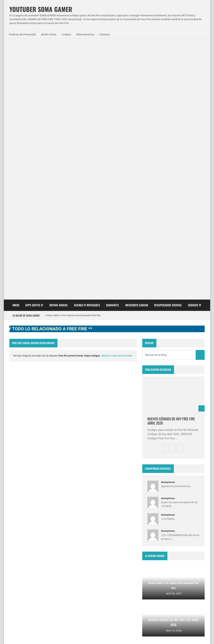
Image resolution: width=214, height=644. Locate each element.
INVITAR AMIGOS (59, 103)
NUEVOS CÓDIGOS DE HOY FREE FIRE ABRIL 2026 (171, 219)
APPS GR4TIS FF (34, 103)
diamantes (35, 575)
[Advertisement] (107, 70)
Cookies (66, 34)
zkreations (186, 526)
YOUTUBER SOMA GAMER (41, 9)
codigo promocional (45, 565)
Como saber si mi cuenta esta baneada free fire (73, 113)
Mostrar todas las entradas (117, 153)
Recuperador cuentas (168, 103)
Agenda (30, 555)
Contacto (105, 34)
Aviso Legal (46, 636)
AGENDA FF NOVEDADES (87, 103)
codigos (17, 575)
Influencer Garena (137, 103)
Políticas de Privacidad (22, 34)
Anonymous (168, 280)
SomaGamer (20, 565)
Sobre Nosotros (85, 34)
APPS (16, 555)
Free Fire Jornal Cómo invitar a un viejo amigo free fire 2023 (113, 554)
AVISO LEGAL (49, 34)
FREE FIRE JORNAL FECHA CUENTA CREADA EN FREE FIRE (115, 590)
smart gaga (54, 575)
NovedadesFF (50, 555)
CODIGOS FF (195, 103)
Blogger (200, 526)
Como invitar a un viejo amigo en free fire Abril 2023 (113, 609)
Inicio (16, 103)
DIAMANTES (113, 103)
